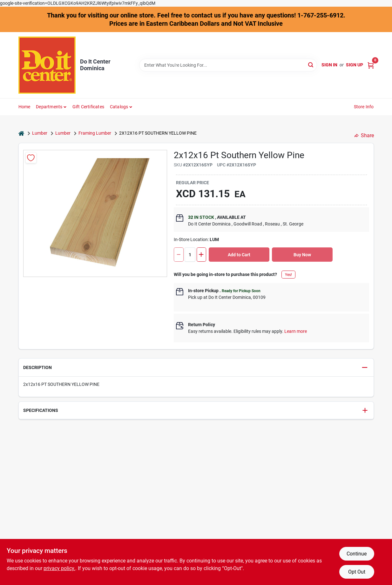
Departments (49, 107)
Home (24, 107)
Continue (357, 554)
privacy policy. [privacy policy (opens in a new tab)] (59, 568)
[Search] (311, 65)
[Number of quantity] (190, 255)
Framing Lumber (95, 133)
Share (364, 135)
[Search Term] (228, 65)
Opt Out (357, 572)
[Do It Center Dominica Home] (47, 65)
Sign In (329, 65)
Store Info (364, 107)
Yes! (288, 275)
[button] (196, 368)
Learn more (296, 331)
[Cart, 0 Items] (371, 65)
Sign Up (355, 65)
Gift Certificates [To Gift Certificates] (88, 107)
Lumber (40, 133)
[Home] (21, 133)
